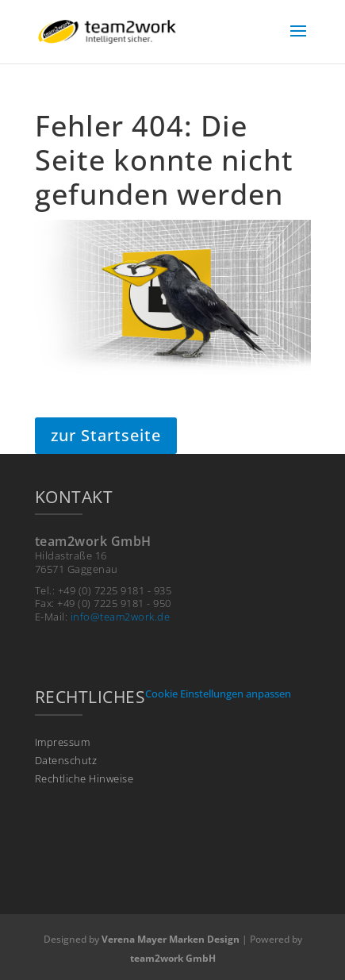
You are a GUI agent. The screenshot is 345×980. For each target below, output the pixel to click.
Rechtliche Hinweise (84, 779)
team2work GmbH (173, 958)
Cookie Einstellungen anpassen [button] (218, 694)
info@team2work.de (121, 617)
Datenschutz (66, 761)
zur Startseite (106, 435)
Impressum (63, 742)
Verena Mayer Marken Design (171, 939)
